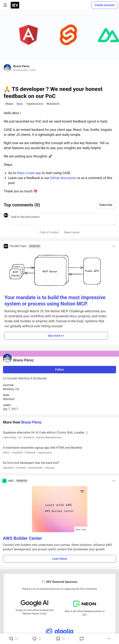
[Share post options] (109, 639)
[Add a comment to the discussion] (62, 219)
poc (20, 104)
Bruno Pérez (21, 66)
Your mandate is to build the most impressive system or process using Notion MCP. (55, 301)
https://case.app (29, 173)
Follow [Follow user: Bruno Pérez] (60, 369)
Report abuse (72, 232)
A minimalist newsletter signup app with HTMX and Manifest (59, 450)
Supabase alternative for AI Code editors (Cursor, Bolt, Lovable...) (59, 435)
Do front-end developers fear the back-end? (59, 465)
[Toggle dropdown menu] (114, 246)
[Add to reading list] (60, 639)
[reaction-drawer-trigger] (13, 639)
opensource (35, 104)
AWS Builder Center (23, 538)
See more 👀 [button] (56, 336)
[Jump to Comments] (37, 639)
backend (53, 104)
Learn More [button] (60, 559)
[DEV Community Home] (15, 5)
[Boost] (82, 639)
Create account (105, 5)
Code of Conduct (49, 232)
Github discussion (63, 178)
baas (9, 104)
